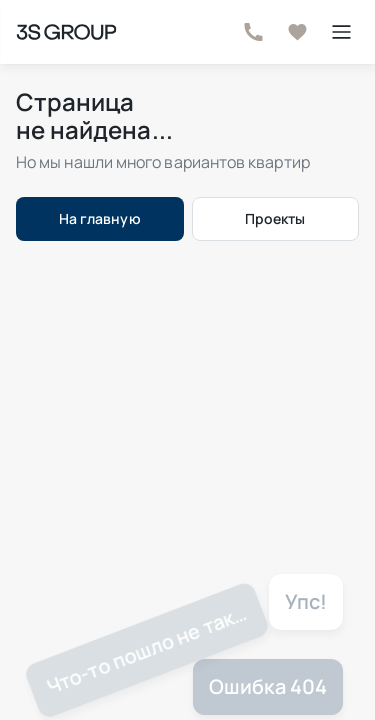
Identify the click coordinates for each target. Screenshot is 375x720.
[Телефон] (253, 32)
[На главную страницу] (66, 32)
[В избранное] (297, 32)
